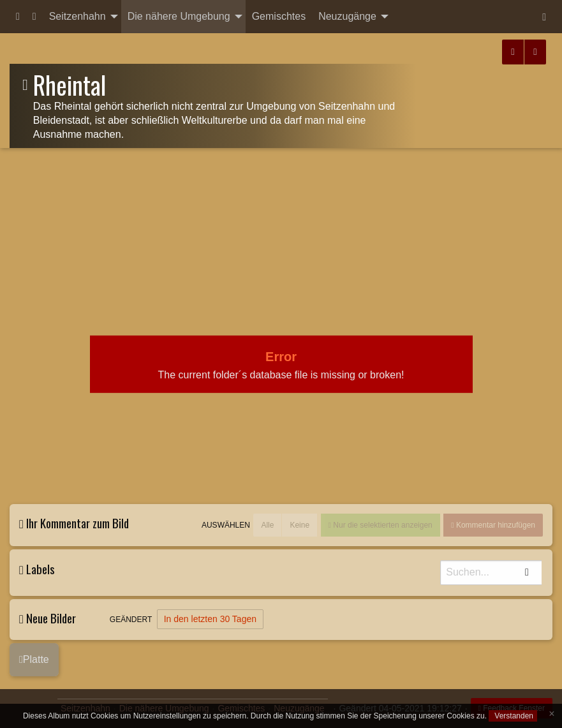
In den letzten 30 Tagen (210, 619)
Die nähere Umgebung (179, 16)
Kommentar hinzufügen (495, 525)
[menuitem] (18, 17)
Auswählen (226, 525)
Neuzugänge (347, 16)
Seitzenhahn (78, 16)
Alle (267, 525)
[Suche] (492, 573)
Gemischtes (279, 16)
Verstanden (513, 716)
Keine (299, 525)
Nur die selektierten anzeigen (382, 525)
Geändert (131, 620)
